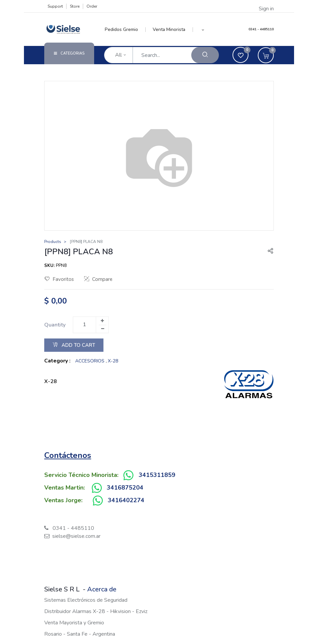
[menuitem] (125, 30)
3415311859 (157, 475)
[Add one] (102, 321)
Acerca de (102, 589)
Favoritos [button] (59, 279)
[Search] (205, 55)
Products (53, 242)
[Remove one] (102, 329)
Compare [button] (98, 279)
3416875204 (125, 488)
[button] (203, 30)
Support (55, 6)
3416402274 (126, 500)
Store (75, 6)
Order (92, 6)
